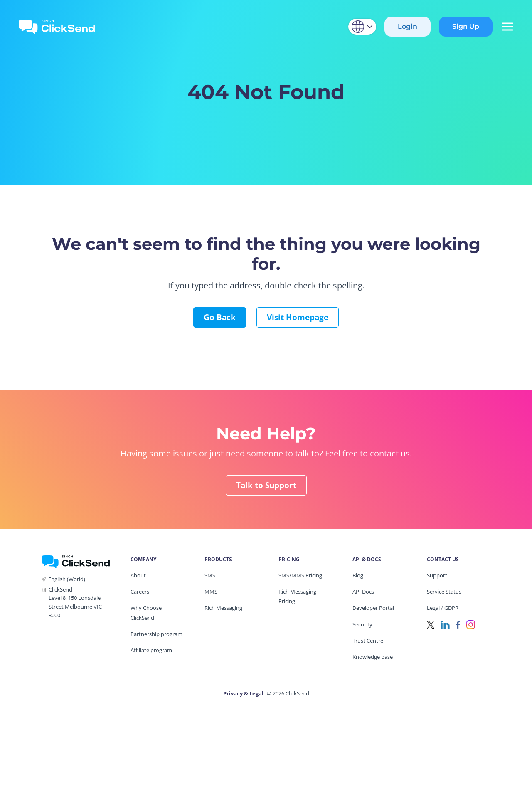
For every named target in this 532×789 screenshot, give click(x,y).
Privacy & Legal (243, 693)
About (138, 575)
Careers (140, 592)
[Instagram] (471, 624)
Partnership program (156, 634)
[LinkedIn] (445, 624)
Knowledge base (373, 657)
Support (437, 575)
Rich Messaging (223, 608)
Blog (358, 575)
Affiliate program (151, 650)
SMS (210, 575)
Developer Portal (373, 608)
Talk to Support (266, 485)
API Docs (363, 592)
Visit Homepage (298, 317)
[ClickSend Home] (76, 561)
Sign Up (466, 26)
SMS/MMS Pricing (300, 575)
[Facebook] (458, 624)
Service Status (444, 592)
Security (362, 624)
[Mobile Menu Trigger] (507, 27)
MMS (211, 592)
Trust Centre (368, 641)
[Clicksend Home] (57, 27)
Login (408, 26)
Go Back (220, 317)
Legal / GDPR (443, 608)
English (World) (67, 579)
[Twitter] (431, 624)
